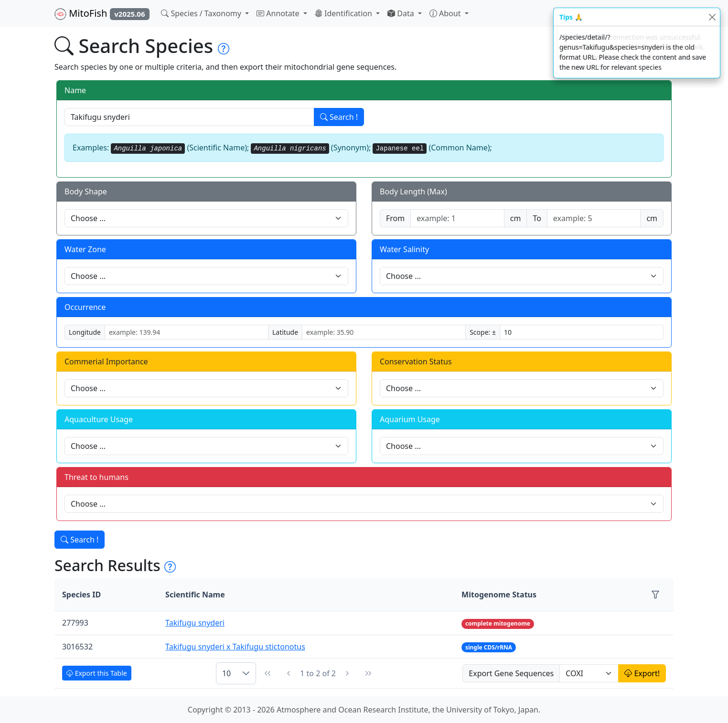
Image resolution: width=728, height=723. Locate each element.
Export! (642, 673)
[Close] (712, 17)
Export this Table (97, 673)
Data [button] (402, 13)
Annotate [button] (279, 13)
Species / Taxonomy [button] (202, 13)
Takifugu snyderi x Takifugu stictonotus (235, 647)
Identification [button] (344, 13)
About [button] (446, 13)
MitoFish (102, 13)
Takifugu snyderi (195, 623)
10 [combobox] (226, 673)
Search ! (339, 117)
